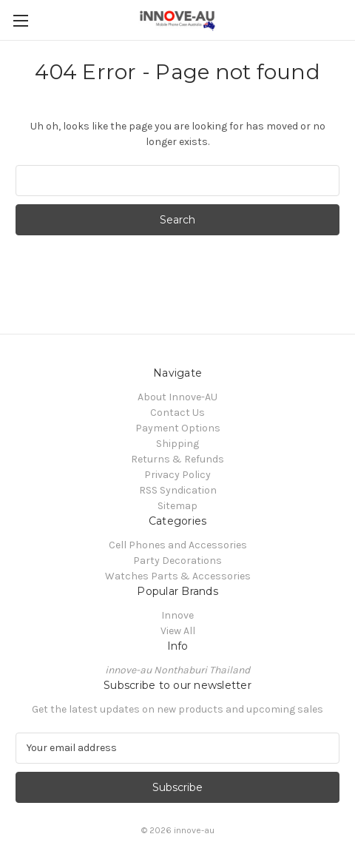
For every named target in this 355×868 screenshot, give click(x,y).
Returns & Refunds (177, 459)
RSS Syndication (178, 490)
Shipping (177, 444)
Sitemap (177, 506)
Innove (177, 615)
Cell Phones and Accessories (178, 545)
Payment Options (178, 428)
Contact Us (177, 413)
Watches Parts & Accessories (178, 576)
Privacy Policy (177, 475)
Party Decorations (177, 561)
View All (178, 631)
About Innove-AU (177, 397)
